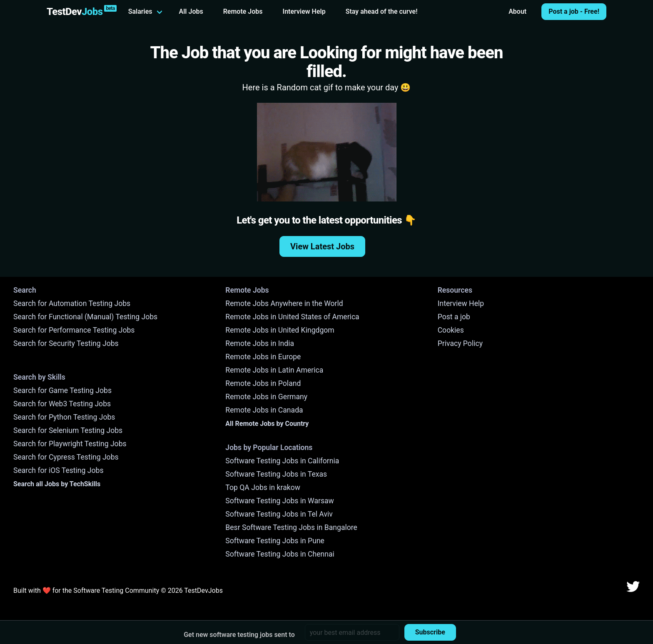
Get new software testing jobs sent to (239, 635)
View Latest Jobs (322, 246)
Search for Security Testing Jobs (66, 343)
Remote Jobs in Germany (266, 397)
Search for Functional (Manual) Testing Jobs (85, 317)
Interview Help (304, 11)
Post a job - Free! (574, 11)
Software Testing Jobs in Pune (275, 541)
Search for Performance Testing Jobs (74, 330)
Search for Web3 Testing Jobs (62, 404)
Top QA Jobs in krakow (263, 487)
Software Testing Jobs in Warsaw (280, 501)
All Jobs (191, 11)
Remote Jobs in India (260, 343)
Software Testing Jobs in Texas (276, 474)
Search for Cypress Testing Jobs (66, 457)
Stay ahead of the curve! (382, 11)
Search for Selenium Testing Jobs (68, 430)
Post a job (454, 317)
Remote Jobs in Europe (263, 357)
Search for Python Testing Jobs (64, 417)
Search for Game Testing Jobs (62, 390)
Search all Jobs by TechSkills (57, 484)
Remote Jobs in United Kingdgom (280, 330)
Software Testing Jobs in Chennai (280, 554)
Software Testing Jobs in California (282, 461)
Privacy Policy (460, 343)
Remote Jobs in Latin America (274, 370)
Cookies (451, 330)
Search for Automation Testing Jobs (72, 303)
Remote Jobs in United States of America (292, 317)
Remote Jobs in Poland (263, 383)
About (517, 11)
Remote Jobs (243, 11)
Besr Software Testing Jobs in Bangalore (291, 527)
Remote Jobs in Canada (264, 410)
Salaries (140, 11)
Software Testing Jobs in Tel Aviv (279, 514)
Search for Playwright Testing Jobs (70, 444)
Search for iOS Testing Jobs (59, 470)
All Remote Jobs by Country (267, 424)
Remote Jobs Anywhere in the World (284, 303)
